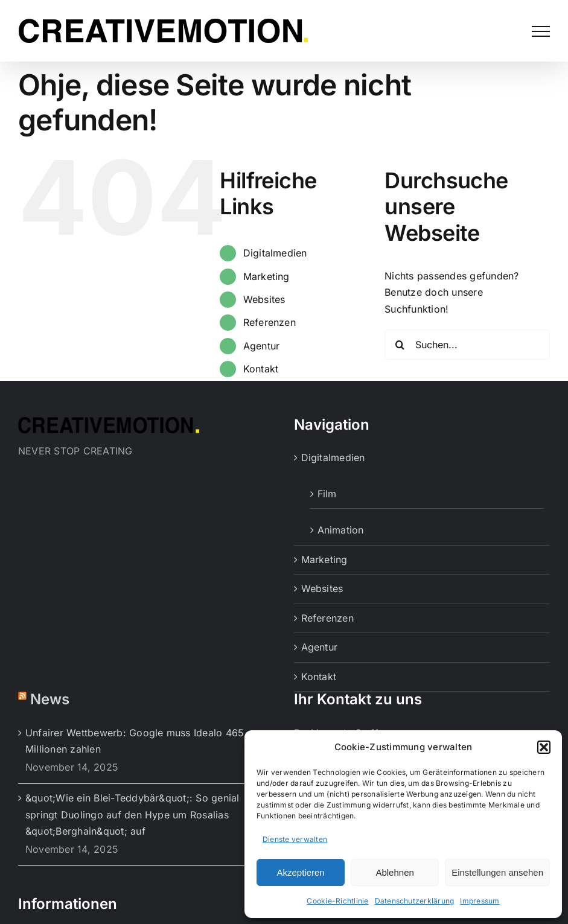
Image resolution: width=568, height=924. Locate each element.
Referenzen (270, 322)
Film (327, 494)
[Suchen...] (467, 345)
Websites (264, 299)
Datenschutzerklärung (415, 901)
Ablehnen (394, 872)
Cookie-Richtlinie (337, 901)
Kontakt (261, 369)
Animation (341, 530)
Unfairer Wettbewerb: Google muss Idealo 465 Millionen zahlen (135, 741)
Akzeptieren (300, 872)
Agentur (262, 346)
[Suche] (400, 345)
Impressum (480, 901)
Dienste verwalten (295, 839)
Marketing (266, 276)
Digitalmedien (275, 253)
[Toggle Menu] (541, 31)
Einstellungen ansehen (497, 872)
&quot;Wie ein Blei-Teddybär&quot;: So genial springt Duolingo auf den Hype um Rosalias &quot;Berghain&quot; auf (132, 814)
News (50, 699)
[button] (544, 747)
